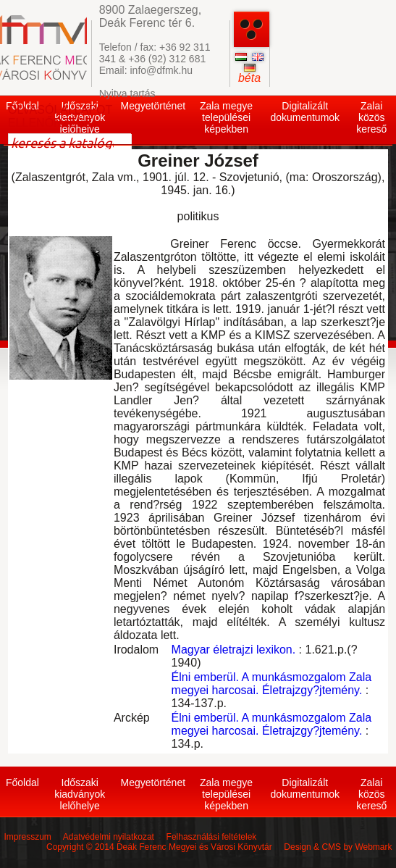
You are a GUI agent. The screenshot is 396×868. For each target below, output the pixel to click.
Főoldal (22, 783)
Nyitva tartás (127, 93)
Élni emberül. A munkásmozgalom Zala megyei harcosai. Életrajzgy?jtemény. (272, 684)
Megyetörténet (153, 106)
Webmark (373, 847)
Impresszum (27, 837)
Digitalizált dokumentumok (305, 112)
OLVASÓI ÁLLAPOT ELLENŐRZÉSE (60, 116)
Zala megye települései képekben (226, 117)
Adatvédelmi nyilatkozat (109, 837)
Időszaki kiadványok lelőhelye (80, 794)
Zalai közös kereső (371, 117)
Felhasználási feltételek (212, 837)
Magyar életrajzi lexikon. (234, 650)
